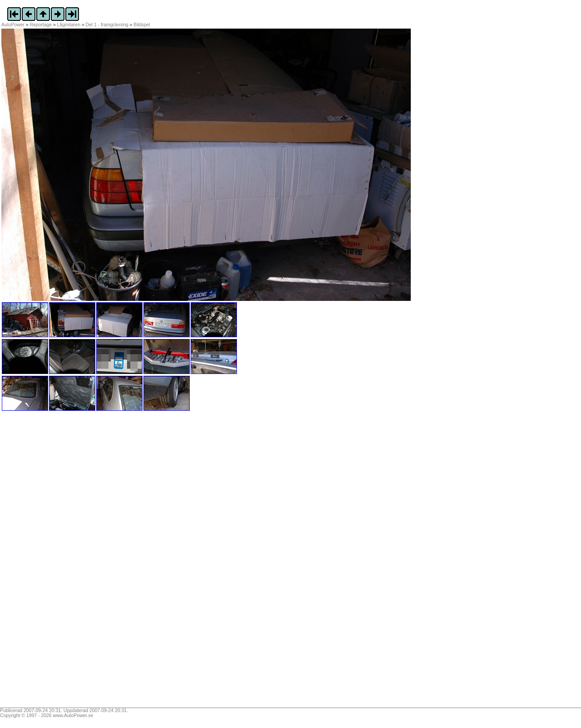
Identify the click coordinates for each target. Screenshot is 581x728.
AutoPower (13, 25)
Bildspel (142, 25)
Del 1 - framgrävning (107, 25)
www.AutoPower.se (73, 716)
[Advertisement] (58, 562)
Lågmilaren (69, 25)
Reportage (41, 25)
